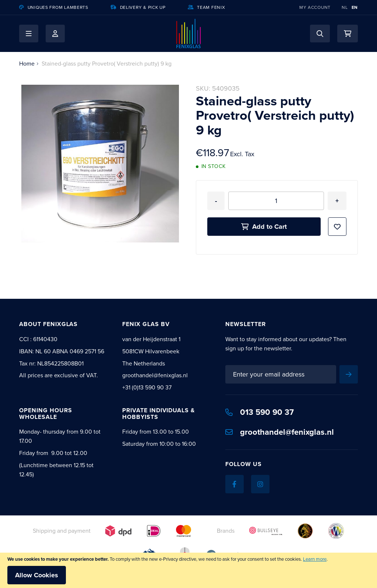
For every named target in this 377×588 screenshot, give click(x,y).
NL (345, 7)
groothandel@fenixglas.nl (280, 432)
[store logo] (188, 34)
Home (27, 64)
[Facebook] (235, 484)
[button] (29, 34)
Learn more (315, 559)
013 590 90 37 (260, 412)
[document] (188, 570)
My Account (315, 7)
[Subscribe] (349, 374)
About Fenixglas (48, 324)
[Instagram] (260, 484)
